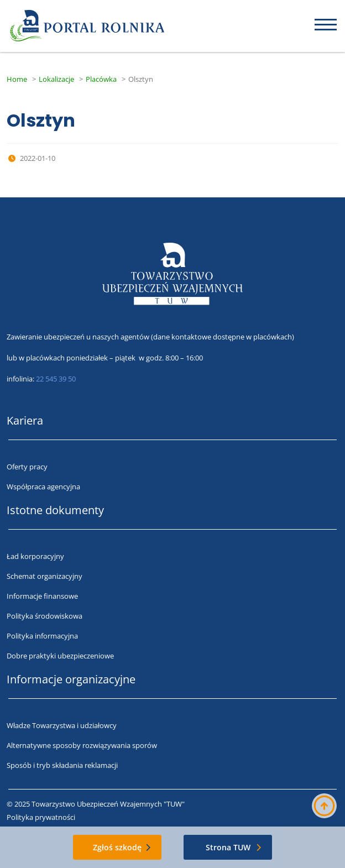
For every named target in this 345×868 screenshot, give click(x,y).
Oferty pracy (27, 467)
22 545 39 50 (56, 379)
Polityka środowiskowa (45, 616)
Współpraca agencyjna (43, 487)
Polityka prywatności (41, 817)
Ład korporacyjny (35, 556)
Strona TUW (228, 847)
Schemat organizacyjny (45, 576)
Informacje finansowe (42, 596)
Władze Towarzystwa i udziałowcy (62, 725)
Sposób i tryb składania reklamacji (62, 765)
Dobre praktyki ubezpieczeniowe (60, 656)
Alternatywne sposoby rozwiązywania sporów (82, 745)
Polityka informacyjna (42, 636)
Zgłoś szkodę (117, 847)
